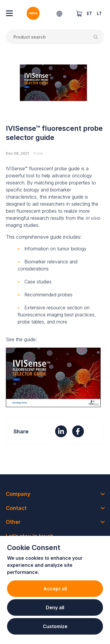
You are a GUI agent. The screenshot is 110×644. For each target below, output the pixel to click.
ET (89, 13)
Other (13, 522)
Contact (16, 508)
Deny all (55, 607)
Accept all (55, 589)
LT (99, 13)
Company (18, 494)
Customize (55, 626)
